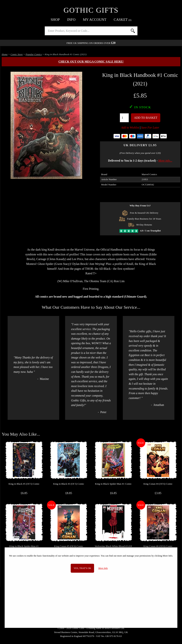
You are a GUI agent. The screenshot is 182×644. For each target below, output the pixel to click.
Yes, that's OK (82, 568)
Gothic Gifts (91, 10)
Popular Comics (34, 54)
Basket (123, 20)
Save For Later (150, 128)
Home (5, 54)
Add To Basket (146, 118)
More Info (103, 568)
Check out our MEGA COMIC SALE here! (91, 62)
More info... (165, 161)
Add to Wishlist (130, 128)
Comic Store (17, 54)
